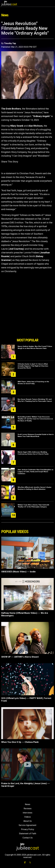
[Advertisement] (27, 325)
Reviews (28, 809)
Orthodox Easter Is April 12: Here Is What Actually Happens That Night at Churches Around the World (33, 366)
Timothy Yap (10, 43)
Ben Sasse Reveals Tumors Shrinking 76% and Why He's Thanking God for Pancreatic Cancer (35, 400)
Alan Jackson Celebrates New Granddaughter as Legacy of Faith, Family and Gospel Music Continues (35, 472)
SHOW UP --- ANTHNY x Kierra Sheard (20, 657)
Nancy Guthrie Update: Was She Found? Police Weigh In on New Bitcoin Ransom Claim (35, 347)
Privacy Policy (28, 829)
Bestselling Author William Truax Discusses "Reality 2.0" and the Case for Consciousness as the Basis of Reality (35, 419)
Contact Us (28, 838)
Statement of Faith (28, 834)
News (28, 804)
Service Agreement (27, 825)
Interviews (27, 813)
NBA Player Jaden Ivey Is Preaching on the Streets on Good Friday (33, 383)
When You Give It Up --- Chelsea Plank (20, 742)
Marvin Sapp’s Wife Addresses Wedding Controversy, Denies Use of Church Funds (33, 453)
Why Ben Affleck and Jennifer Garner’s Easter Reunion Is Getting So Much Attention (35, 488)
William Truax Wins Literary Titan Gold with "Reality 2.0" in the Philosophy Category (33, 506)
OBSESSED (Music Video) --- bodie (18, 572)
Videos (27, 817)
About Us (27, 821)
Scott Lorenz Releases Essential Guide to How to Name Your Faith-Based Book (36, 435)
